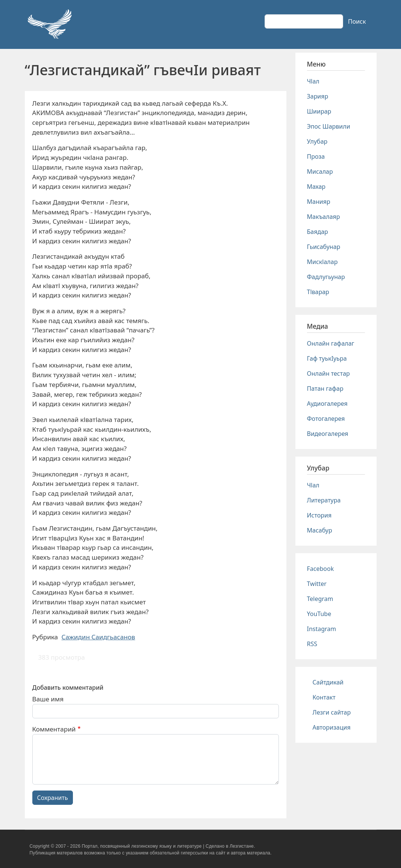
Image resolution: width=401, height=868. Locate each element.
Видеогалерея (328, 434)
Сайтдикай (328, 682)
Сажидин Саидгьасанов (98, 637)
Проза (316, 156)
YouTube (319, 614)
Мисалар (320, 171)
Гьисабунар (324, 247)
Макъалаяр (324, 217)
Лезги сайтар (332, 712)
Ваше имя (48, 699)
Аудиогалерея (327, 404)
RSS (312, 644)
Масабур (320, 530)
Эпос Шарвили (329, 126)
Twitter (317, 584)
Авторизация (332, 727)
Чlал (313, 81)
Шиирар (319, 111)
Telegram (320, 599)
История (319, 515)
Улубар (317, 141)
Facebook (321, 569)
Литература (324, 500)
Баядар (318, 232)
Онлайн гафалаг (331, 343)
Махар (316, 187)
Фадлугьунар (326, 277)
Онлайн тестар (328, 373)
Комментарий (54, 729)
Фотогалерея (326, 419)
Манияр (319, 202)
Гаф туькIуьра (327, 358)
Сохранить (53, 798)
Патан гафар (325, 388)
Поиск (357, 21)
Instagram (322, 629)
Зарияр (318, 96)
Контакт (324, 697)
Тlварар (318, 292)
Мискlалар (322, 262)
